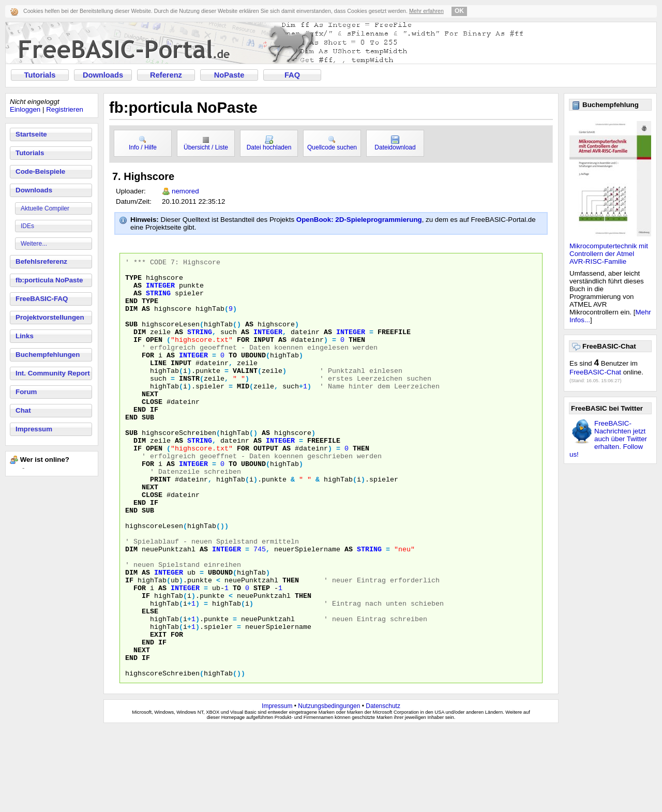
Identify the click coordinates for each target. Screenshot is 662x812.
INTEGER (160, 291)
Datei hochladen (269, 143)
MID (243, 412)
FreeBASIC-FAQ (42, 299)
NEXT (150, 422)
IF (138, 356)
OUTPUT (266, 487)
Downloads (103, 75)
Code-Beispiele (40, 171)
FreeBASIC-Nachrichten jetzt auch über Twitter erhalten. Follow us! (608, 439)
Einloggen (25, 109)
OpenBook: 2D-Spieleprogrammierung (359, 220)
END (131, 310)
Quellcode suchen (332, 143)
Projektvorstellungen (50, 317)
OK (459, 11)
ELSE (150, 682)
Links (25, 336)
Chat (23, 410)
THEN (357, 356)
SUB (131, 338)
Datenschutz (383, 790)
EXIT (158, 710)
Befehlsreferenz (41, 261)
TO (233, 375)
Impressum (34, 429)
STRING (158, 300)
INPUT (264, 356)
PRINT (160, 524)
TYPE (133, 282)
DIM (131, 319)
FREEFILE (394, 347)
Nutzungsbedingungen (329, 790)
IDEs (27, 226)
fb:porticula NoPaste (49, 280)
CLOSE (152, 431)
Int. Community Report (53, 373)
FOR (243, 356)
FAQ (292, 75)
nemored (185, 191)
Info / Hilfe (143, 143)
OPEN (154, 356)
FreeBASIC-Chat (595, 372)
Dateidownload (395, 143)
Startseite (31, 134)
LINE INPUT (171, 384)
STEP (262, 654)
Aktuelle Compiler (45, 208)
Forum (26, 392)
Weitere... (34, 244)
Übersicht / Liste (206, 143)
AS (138, 291)
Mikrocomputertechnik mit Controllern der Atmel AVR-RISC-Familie (609, 254)
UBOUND (253, 375)
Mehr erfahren (426, 11)
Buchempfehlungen (48, 355)
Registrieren (65, 109)
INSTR (189, 403)
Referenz (166, 75)
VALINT (245, 394)
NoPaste (229, 75)
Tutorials (40, 75)
